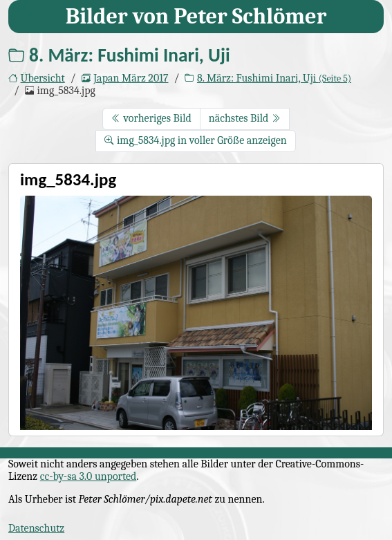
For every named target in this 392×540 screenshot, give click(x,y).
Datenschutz (36, 528)
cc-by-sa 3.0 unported (88, 476)
